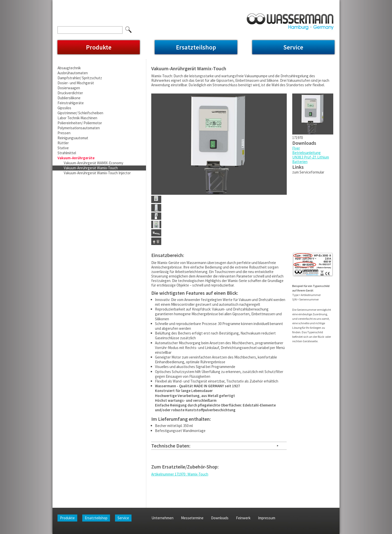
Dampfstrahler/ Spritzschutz (80, 78)
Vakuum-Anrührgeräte (76, 158)
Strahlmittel (67, 153)
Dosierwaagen (69, 88)
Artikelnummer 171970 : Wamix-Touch (180, 474)
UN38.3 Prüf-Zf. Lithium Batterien (311, 159)
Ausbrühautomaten (73, 73)
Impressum (177, 3)
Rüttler (63, 143)
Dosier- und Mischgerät (76, 83)
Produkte (99, 47)
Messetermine (110, 3)
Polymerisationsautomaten (79, 128)
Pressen (64, 133)
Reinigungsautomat (73, 138)
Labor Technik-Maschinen (77, 118)
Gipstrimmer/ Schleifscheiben (80, 113)
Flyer (296, 148)
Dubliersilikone (69, 98)
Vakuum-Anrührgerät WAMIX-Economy (93, 163)
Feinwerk (156, 3)
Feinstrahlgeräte (71, 103)
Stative (63, 148)
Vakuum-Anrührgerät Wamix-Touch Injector (97, 173)
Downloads (135, 3)
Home (62, 3)
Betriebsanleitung (306, 153)
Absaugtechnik (69, 68)
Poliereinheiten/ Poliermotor (80, 123)
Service (293, 47)
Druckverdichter (70, 93)
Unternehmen (83, 3)
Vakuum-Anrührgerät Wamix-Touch (91, 168)
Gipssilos (64, 108)
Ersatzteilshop (196, 47)
